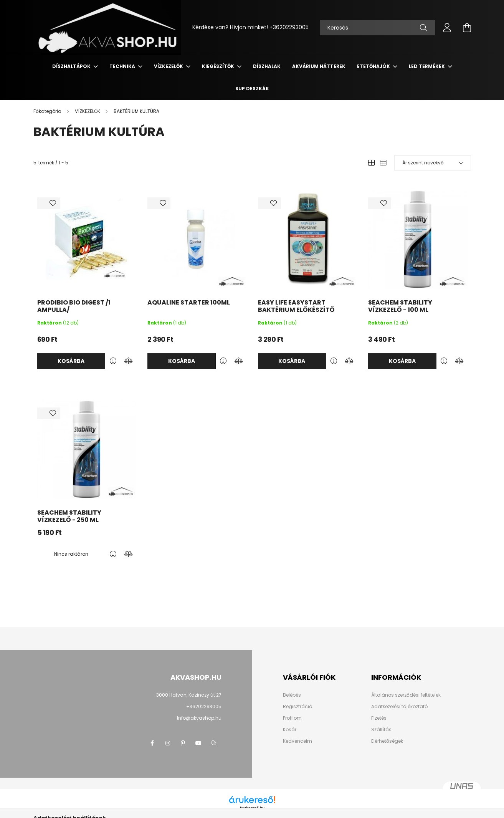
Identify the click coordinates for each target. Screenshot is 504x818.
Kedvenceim (297, 741)
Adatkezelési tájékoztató (399, 707)
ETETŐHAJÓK (374, 66)
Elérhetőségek (387, 741)
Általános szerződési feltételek (406, 695)
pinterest (183, 743)
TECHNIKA (123, 66)
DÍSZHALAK (267, 66)
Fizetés (379, 718)
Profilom (292, 718)
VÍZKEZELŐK (169, 66)
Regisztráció (297, 707)
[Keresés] (377, 28)
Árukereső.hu (252, 808)
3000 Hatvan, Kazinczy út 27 (189, 695)
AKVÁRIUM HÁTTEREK (319, 66)
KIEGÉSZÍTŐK (219, 66)
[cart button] (467, 28)
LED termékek (427, 66)
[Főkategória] (48, 111)
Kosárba (71, 361)
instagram (168, 743)
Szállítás (381, 730)
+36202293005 (289, 27)
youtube (198, 743)
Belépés (292, 695)
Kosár (290, 730)
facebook (152, 743)
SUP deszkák (252, 89)
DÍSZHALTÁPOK (72, 66)
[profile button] (447, 28)
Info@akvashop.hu (199, 718)
